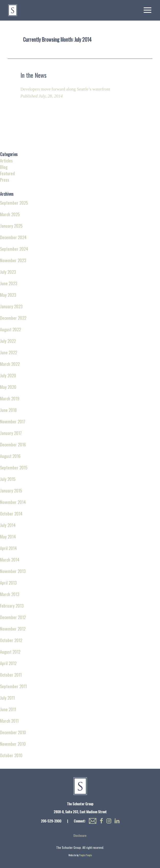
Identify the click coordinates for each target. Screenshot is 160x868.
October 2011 (11, 675)
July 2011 (7, 698)
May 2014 (8, 537)
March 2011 (9, 721)
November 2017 (13, 421)
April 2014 (8, 548)
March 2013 (10, 594)
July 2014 (8, 525)
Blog (4, 167)
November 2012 (13, 629)
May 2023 (8, 295)
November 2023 (13, 260)
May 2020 (8, 387)
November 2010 (13, 744)
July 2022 (8, 341)
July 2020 (8, 375)
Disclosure (80, 835)
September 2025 (14, 203)
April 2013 (8, 583)
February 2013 (12, 606)
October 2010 (11, 755)
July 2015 (8, 479)
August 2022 (10, 329)
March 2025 (10, 214)
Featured (7, 173)
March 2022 (10, 364)
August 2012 (10, 652)
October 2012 (11, 640)
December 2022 (13, 318)
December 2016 (13, 444)
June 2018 (8, 410)
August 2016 (10, 456)
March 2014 (10, 560)
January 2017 (11, 433)
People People (85, 855)
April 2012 (8, 663)
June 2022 (9, 352)
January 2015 (11, 491)
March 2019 (10, 398)
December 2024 (13, 237)
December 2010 (13, 732)
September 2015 (14, 468)
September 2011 (13, 686)
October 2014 (11, 514)
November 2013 (13, 571)
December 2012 (13, 617)
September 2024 (14, 249)
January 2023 (11, 306)
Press (5, 180)
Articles (6, 161)
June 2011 (8, 709)
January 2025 (11, 226)
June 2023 (9, 283)
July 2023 (8, 272)
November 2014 (13, 502)
